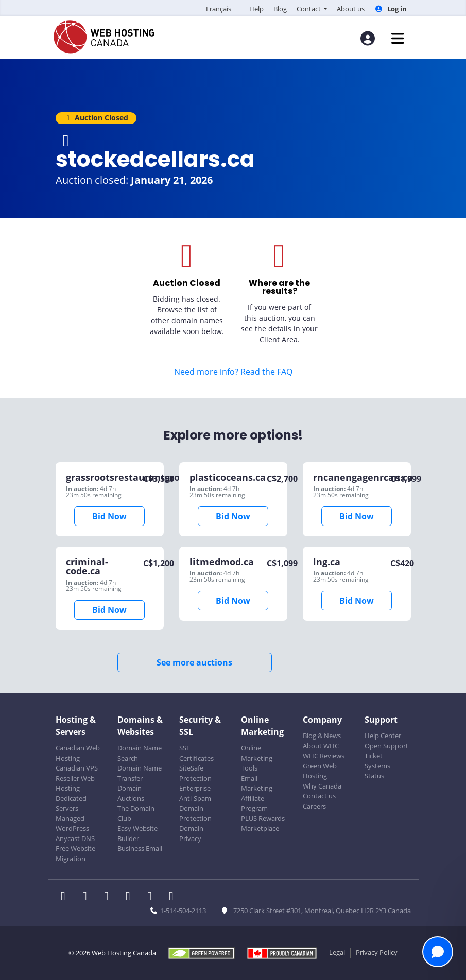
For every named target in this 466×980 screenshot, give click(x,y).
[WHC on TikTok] (174, 897)
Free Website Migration (75, 853)
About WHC (321, 746)
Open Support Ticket (386, 751)
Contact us (319, 796)
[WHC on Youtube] (153, 897)
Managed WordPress (72, 824)
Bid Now (109, 516)
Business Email (140, 848)
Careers (314, 806)
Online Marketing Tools (257, 758)
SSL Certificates (196, 753)
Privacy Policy (377, 952)
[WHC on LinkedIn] (110, 897)
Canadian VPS (77, 768)
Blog (280, 9)
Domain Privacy (191, 833)
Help (256, 9)
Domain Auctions (131, 793)
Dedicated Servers (71, 803)
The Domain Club (136, 813)
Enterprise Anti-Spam (195, 793)
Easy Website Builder (137, 833)
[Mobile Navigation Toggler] (398, 38)
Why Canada (322, 786)
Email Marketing (257, 783)
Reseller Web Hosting (75, 783)
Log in (390, 9)
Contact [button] (309, 9)
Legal (337, 952)
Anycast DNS (75, 838)
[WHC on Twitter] (88, 897)
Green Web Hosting (320, 771)
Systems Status (377, 771)
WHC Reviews (324, 756)
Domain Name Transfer (140, 773)
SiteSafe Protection (195, 773)
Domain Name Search (140, 753)
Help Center (383, 736)
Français (219, 9)
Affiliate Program (254, 803)
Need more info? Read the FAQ (233, 372)
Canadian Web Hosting (78, 753)
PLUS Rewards (263, 818)
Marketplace (260, 828)
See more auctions (194, 662)
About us (351, 9)
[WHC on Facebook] (66, 897)
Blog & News (322, 736)
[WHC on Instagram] (131, 897)
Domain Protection (195, 813)
